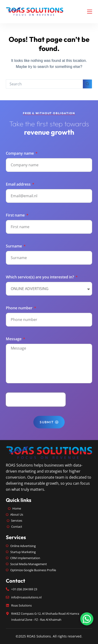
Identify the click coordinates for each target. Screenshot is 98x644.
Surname (14, 246)
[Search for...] (44, 84)
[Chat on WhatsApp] (87, 619)
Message (14, 339)
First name (16, 215)
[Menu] (90, 12)
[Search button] (87, 84)
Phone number (20, 308)
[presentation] (36, 400)
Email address (19, 184)
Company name (20, 153)
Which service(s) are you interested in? (40, 277)
